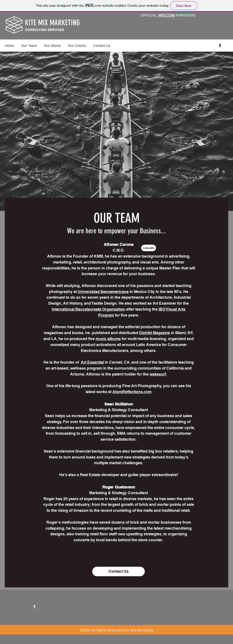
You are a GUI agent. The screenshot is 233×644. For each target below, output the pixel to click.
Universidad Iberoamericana (103, 292)
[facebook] (220, 45)
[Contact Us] (119, 571)
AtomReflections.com (132, 392)
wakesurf (158, 374)
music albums (108, 339)
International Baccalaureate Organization (89, 309)
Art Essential (92, 362)
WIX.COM (166, 15)
